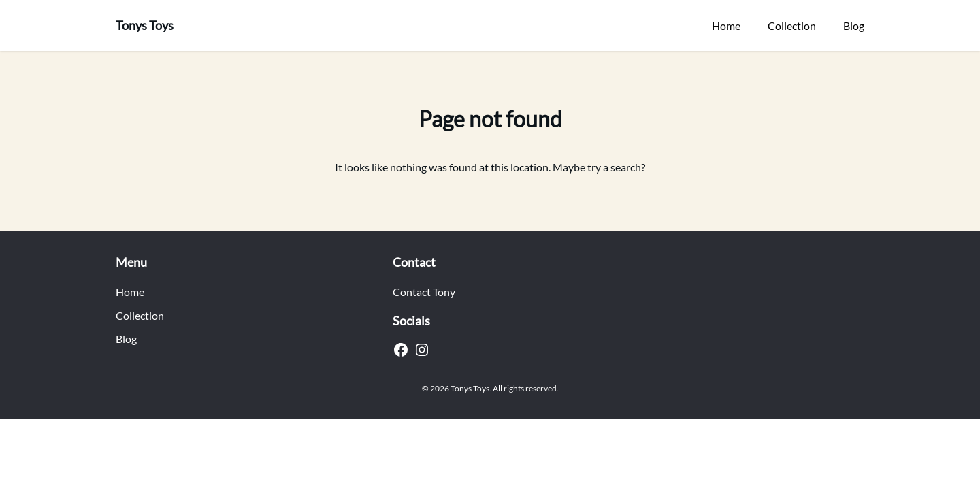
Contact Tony (424, 292)
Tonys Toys (145, 25)
